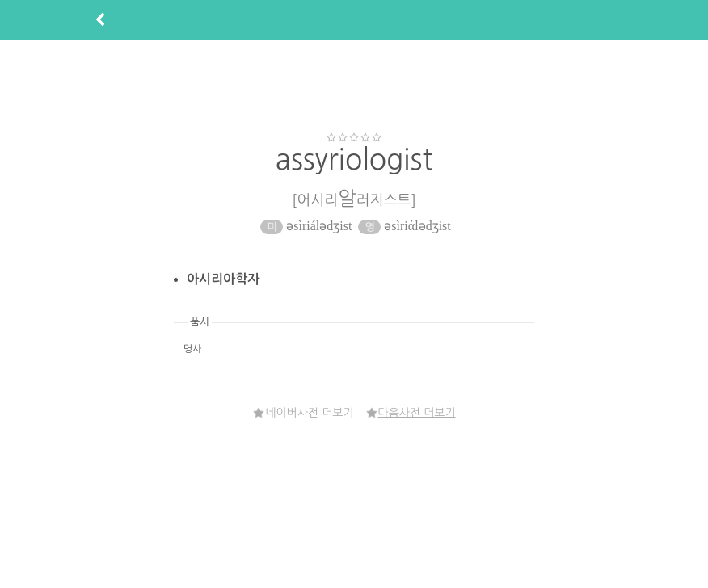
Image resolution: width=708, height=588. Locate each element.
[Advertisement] (354, 86)
